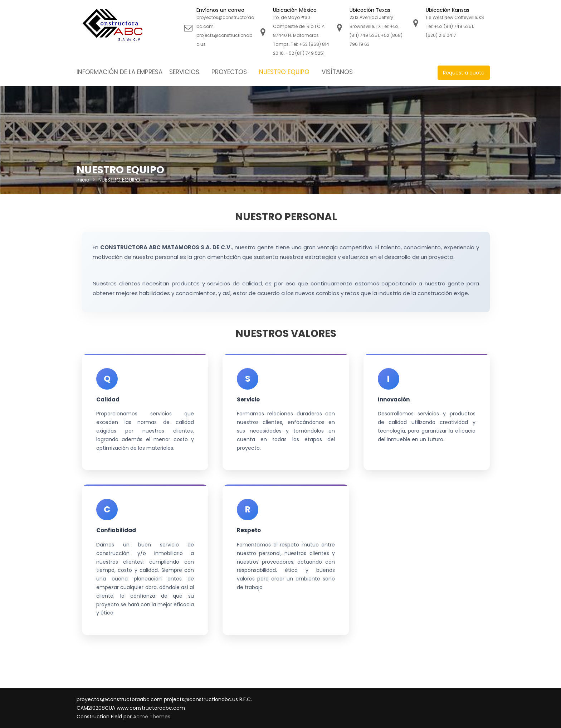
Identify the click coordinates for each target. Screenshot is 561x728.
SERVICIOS (184, 72)
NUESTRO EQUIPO (284, 72)
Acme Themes (152, 717)
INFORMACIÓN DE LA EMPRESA (119, 72)
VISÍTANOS (337, 72)
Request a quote (464, 73)
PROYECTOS (229, 72)
